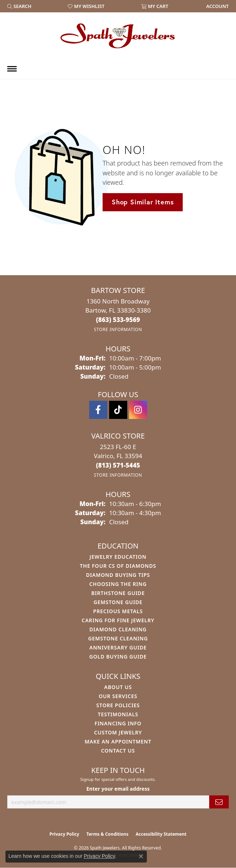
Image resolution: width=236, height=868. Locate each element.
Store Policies (118, 705)
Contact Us (118, 751)
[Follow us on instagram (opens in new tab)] (138, 410)
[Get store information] (118, 329)
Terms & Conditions (107, 834)
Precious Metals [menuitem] (118, 611)
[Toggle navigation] (12, 69)
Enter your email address (118, 789)
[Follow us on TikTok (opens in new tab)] (118, 410)
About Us (118, 687)
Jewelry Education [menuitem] (118, 557)
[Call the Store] (118, 320)
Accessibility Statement (161, 834)
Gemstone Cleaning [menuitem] (118, 638)
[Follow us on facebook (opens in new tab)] (98, 410)
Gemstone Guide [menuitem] (118, 602)
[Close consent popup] (141, 856)
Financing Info (118, 723)
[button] (19, 6)
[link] (217, 6)
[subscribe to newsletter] (219, 802)
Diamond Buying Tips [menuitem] (118, 575)
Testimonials (118, 714)
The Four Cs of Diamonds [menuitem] (118, 566)
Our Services (118, 696)
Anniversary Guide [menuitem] (118, 647)
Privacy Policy (65, 834)
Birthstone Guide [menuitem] (118, 593)
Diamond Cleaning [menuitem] (118, 629)
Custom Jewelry (118, 732)
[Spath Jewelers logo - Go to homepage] (118, 36)
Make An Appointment (118, 741)
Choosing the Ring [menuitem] (118, 584)
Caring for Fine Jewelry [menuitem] (118, 620)
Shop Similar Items (143, 202)
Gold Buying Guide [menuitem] (118, 657)
